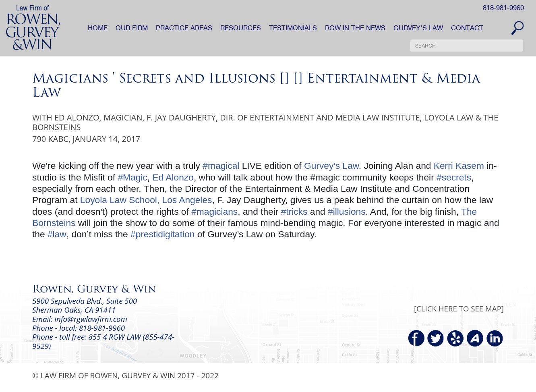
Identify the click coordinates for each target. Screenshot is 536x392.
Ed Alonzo (173, 177)
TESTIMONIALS (293, 28)
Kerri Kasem (459, 166)
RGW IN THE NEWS (355, 28)
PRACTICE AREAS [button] (184, 28)
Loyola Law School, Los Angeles (146, 200)
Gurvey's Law (331, 166)
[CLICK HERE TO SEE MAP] (459, 308)
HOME (98, 28)
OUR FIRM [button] (132, 28)
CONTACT (467, 28)
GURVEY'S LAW (418, 28)
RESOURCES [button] (241, 28)
